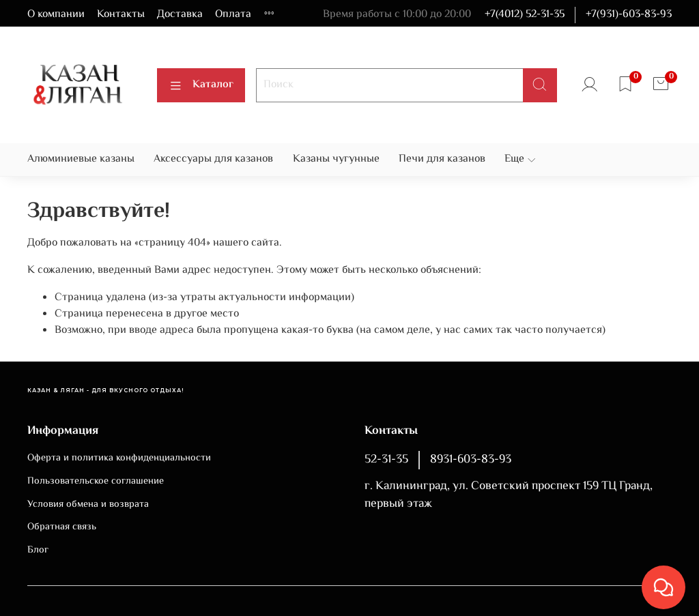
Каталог (201, 85)
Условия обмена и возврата (88, 505)
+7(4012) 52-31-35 (525, 15)
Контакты (121, 15)
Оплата (233, 15)
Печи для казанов (442, 159)
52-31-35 (386, 460)
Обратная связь (62, 527)
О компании (56, 15)
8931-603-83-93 (471, 460)
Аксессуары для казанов (213, 159)
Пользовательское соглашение (96, 482)
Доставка (180, 15)
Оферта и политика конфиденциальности (119, 458)
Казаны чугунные (336, 159)
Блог (38, 551)
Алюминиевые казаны (81, 159)
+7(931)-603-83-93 (629, 15)
